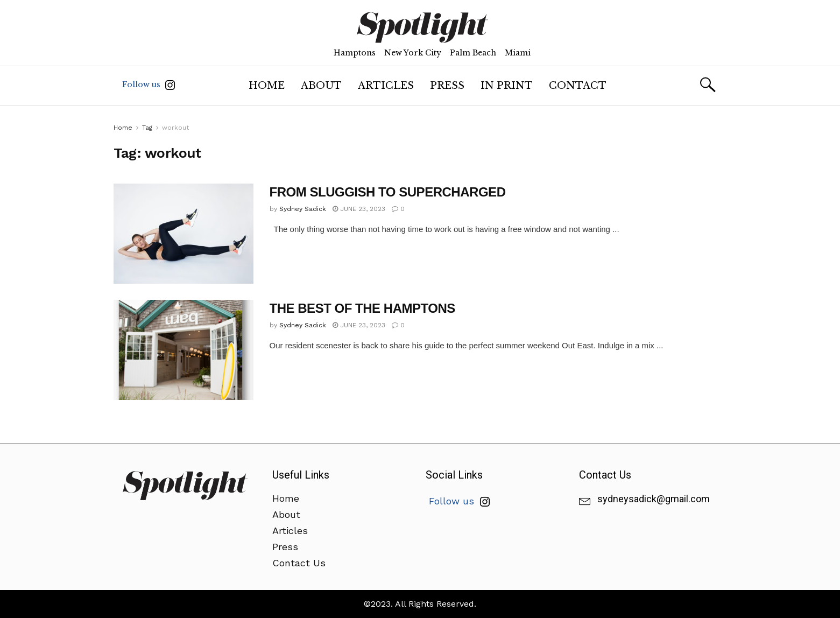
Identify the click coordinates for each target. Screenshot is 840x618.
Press (447, 86)
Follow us (149, 85)
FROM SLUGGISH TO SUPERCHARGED (388, 192)
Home (267, 86)
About (321, 86)
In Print (507, 86)
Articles (386, 86)
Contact (578, 86)
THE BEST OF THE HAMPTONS (362, 308)
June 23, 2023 (359, 209)
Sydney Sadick (303, 209)
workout (175, 128)
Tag (147, 128)
